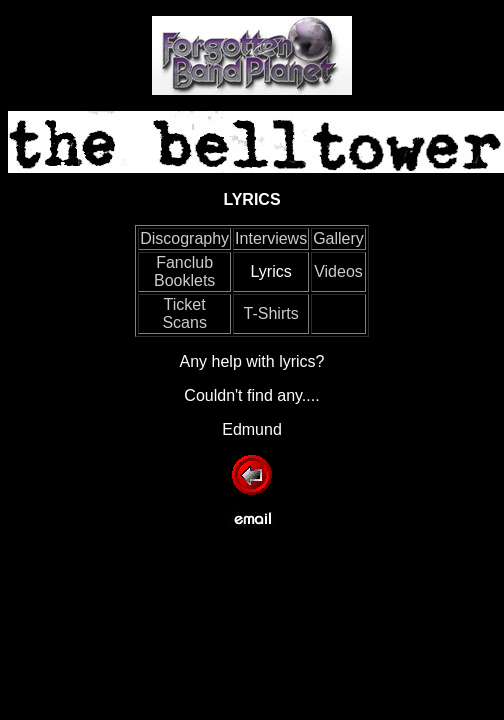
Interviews (271, 238)
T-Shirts (271, 313)
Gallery (338, 238)
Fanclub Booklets (184, 271)
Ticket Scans (184, 313)
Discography (184, 238)
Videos (338, 271)
